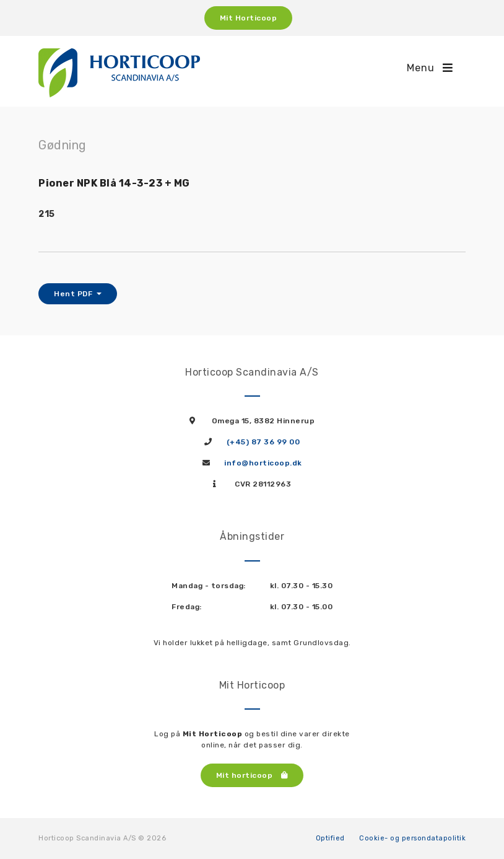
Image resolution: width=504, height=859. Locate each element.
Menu (430, 68)
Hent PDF (74, 294)
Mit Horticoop (249, 18)
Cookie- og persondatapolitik (412, 838)
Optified (330, 838)
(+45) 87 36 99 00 (263, 442)
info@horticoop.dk (263, 463)
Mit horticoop (252, 775)
